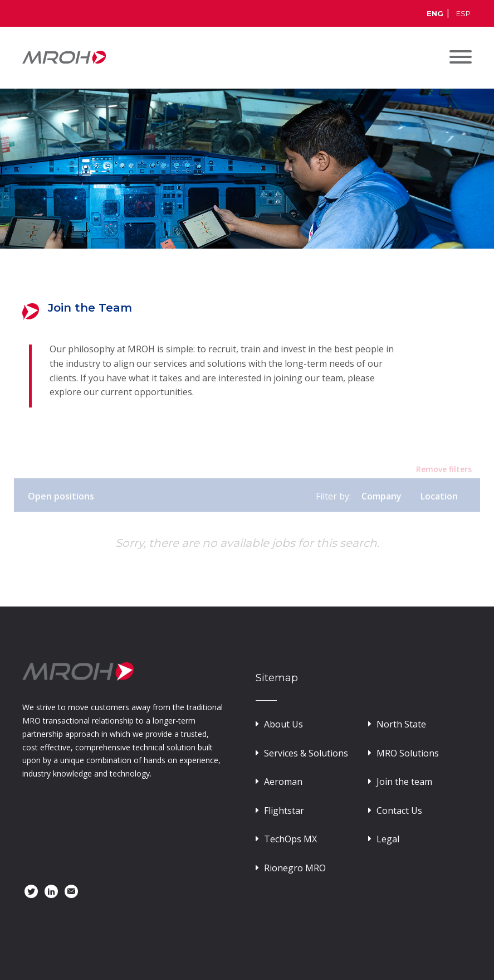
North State (397, 724)
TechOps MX (286, 839)
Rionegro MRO (291, 868)
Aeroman (279, 782)
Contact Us (395, 811)
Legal (384, 839)
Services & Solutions (302, 753)
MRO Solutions (403, 753)
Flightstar (280, 811)
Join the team (400, 782)
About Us (279, 724)
